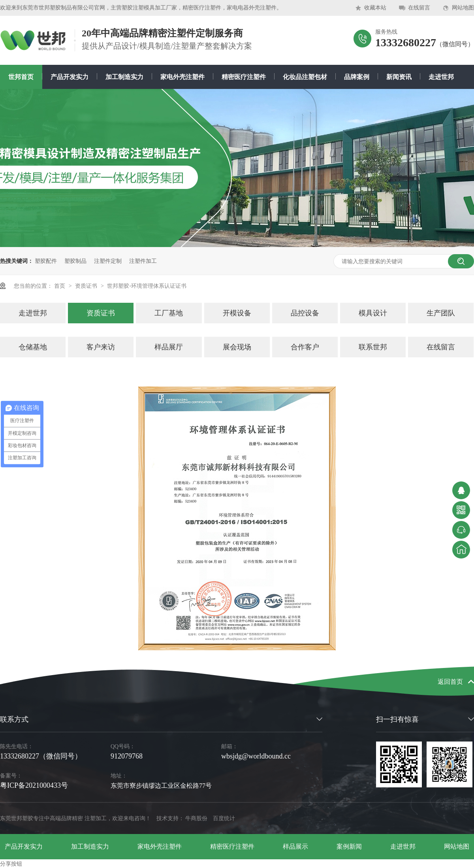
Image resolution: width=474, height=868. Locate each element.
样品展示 (295, 846)
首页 (60, 286)
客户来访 (101, 347)
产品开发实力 (70, 77)
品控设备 (305, 313)
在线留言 (419, 8)
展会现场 (237, 347)
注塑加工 (96, 818)
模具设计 (373, 313)
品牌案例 (357, 77)
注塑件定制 (108, 261)
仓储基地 (33, 347)
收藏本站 (375, 8)
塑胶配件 (46, 261)
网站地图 (463, 8)
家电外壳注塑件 (182, 77)
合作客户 (305, 347)
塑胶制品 (75, 261)
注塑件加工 (143, 261)
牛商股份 (196, 818)
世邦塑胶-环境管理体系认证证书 (147, 286)
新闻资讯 (399, 77)
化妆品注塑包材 (305, 77)
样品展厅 (169, 347)
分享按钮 (11, 864)
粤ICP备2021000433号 (34, 785)
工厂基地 (169, 313)
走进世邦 (441, 77)
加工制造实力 (124, 77)
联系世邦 (373, 347)
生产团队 (441, 313)
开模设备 (237, 313)
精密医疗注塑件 (244, 77)
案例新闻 (349, 846)
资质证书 (87, 286)
